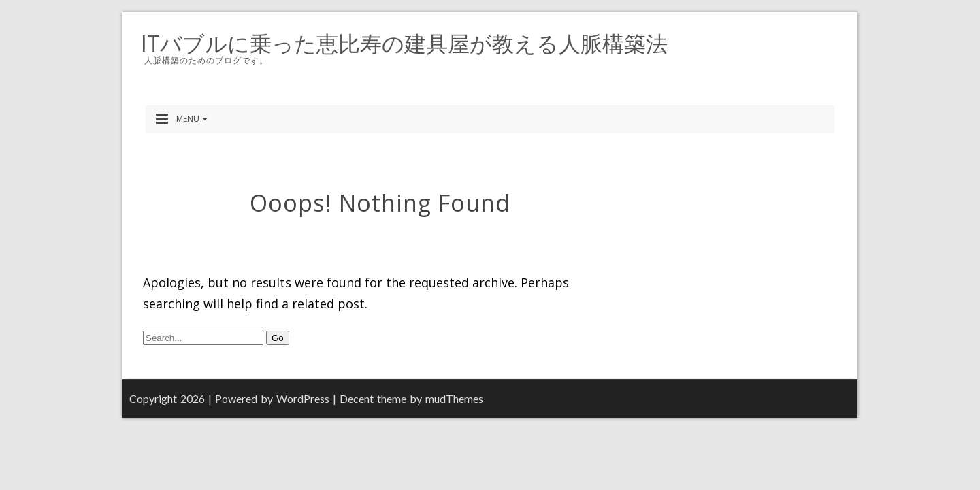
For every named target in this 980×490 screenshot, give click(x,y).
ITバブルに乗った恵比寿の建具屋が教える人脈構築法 (404, 44)
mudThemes (454, 398)
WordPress (303, 398)
